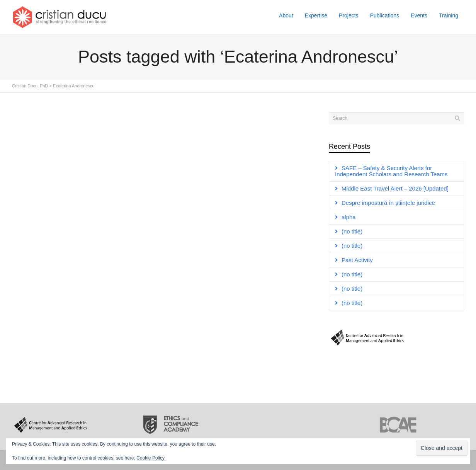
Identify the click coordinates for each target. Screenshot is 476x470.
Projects (349, 15)
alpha (349, 217)
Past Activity (357, 260)
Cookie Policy (150, 458)
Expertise (316, 15)
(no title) (352, 231)
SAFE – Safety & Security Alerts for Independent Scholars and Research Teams (391, 171)
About (286, 15)
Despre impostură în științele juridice (388, 203)
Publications (385, 15)
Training (449, 15)
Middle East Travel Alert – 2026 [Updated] (395, 188)
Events (419, 15)
